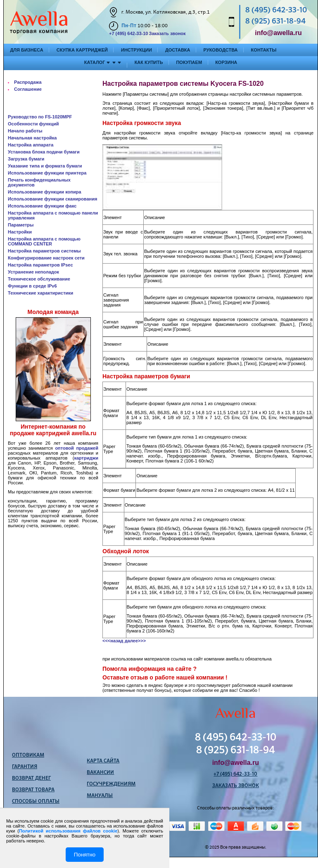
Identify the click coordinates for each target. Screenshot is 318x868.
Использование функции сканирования (52, 199)
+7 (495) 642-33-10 (128, 33)
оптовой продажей (77, 448)
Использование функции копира (45, 192)
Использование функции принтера (47, 173)
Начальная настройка (32, 138)
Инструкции (136, 50)
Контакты (264, 50)
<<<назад (113, 641)
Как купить (149, 62)
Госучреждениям (111, 784)
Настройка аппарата (31, 145)
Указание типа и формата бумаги (45, 166)
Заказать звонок (167, 33)
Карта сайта (103, 761)
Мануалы (100, 796)
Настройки (20, 232)
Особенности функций (33, 124)
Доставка (178, 50)
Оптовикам (28, 755)
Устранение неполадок (33, 272)
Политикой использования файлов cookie (68, 831)
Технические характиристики (40, 293)
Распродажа (28, 82)
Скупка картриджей (82, 50)
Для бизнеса (27, 50)
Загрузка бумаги (26, 159)
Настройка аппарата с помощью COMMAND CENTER (44, 241)
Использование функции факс (42, 206)
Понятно (85, 855)
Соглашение (28, 89)
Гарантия (25, 767)
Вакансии (100, 773)
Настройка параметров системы (44, 251)
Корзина (226, 62)
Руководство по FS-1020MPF (40, 117)
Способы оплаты (36, 802)
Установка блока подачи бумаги (44, 152)
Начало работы (25, 131)
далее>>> (135, 641)
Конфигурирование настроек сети (46, 258)
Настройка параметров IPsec (40, 265)
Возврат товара (33, 790)
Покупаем (189, 62)
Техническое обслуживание (39, 279)
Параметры (21, 225)
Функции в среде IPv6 (32, 286)
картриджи (86, 458)
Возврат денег (31, 778)
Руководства (221, 50)
